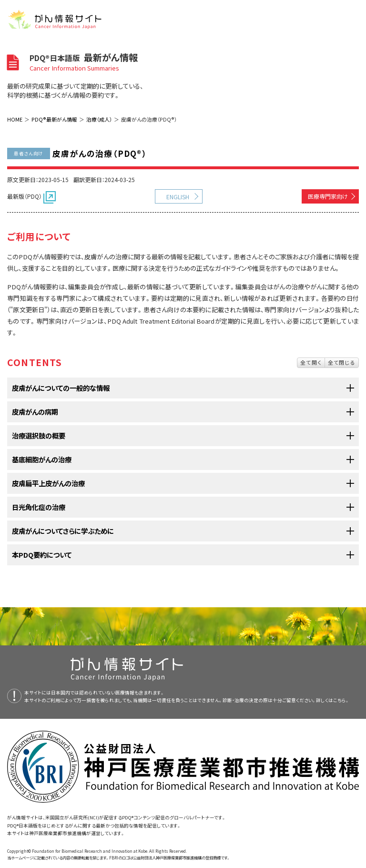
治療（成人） (99, 119)
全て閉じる (342, 362)
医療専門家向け (328, 196)
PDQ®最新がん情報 (54, 119)
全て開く (311, 362)
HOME (15, 119)
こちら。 (341, 700)
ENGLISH (178, 197)
